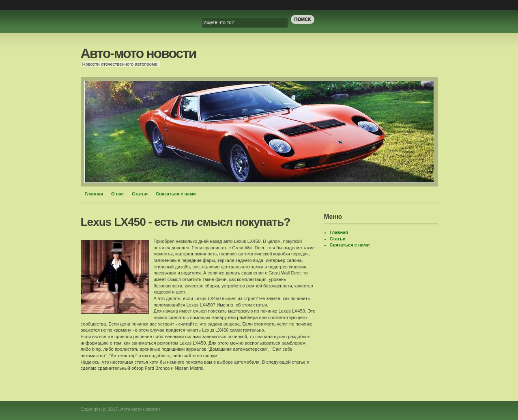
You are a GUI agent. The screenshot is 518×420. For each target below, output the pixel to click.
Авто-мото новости (139, 53)
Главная (94, 194)
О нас (117, 194)
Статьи (140, 194)
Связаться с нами (176, 194)
